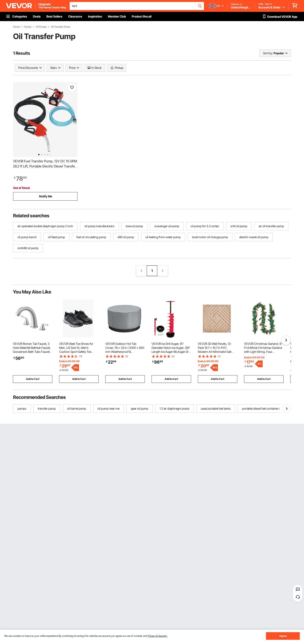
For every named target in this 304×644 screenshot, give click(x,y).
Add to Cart (33, 379)
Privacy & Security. (158, 636)
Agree (283, 636)
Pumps (28, 27)
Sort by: (268, 53)
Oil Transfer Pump (60, 27)
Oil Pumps (41, 27)
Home (16, 27)
